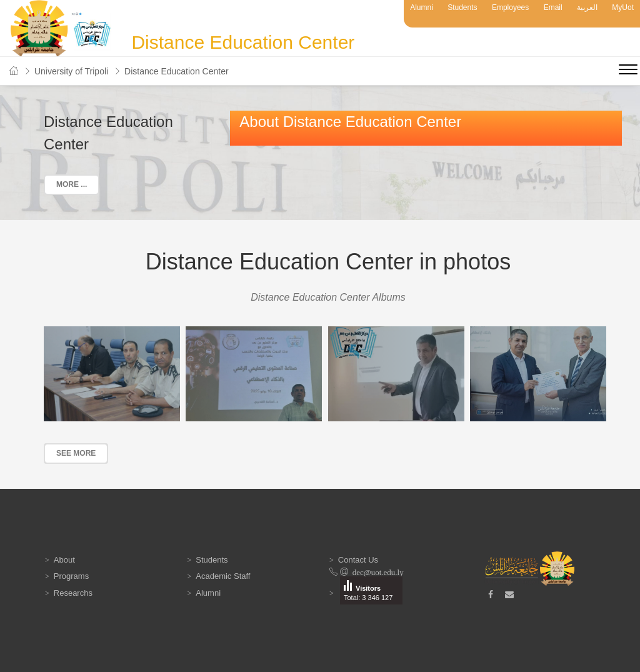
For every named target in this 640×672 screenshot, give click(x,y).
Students (462, 8)
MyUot (623, 8)
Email (553, 8)
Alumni (422, 8)
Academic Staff (223, 576)
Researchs (73, 593)
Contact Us (358, 560)
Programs (71, 576)
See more (76, 453)
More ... (72, 184)
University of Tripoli (71, 71)
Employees (510, 8)
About (64, 560)
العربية (587, 8)
